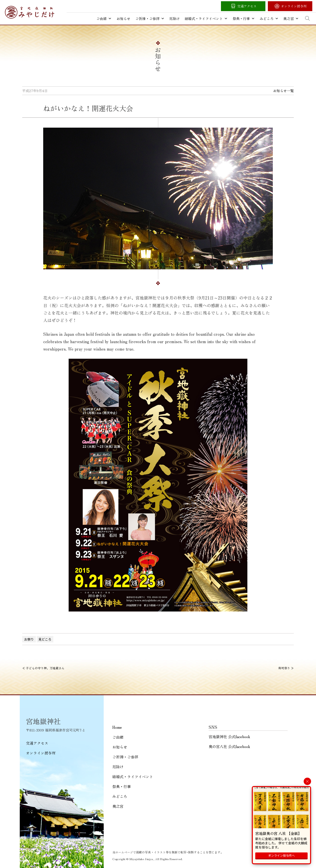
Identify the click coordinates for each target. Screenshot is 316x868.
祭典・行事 (244, 19)
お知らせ (123, 19)
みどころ (269, 19)
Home (117, 727)
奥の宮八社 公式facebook (229, 746)
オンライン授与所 (294, 6)
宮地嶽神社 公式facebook (229, 737)
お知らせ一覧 (283, 91)
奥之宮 (291, 19)
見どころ (45, 639)
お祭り (29, 639)
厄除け (175, 19)
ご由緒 (104, 19)
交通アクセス (247, 6)
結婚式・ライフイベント (206, 19)
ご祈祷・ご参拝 (150, 19)
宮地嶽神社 (30, 12)
